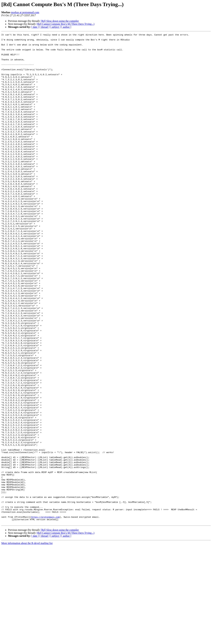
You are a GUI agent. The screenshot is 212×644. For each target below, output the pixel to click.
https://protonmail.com (45, 614)
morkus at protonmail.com (25, 12)
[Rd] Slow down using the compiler (60, 21)
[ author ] (66, 27)
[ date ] (35, 27)
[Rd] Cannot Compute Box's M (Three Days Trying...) (65, 24)
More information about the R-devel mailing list (27, 641)
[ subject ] (55, 27)
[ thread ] (44, 27)
